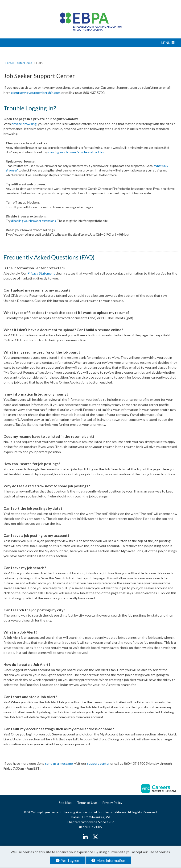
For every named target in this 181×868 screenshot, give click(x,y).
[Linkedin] (85, 837)
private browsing (24, 124)
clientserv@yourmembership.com (36, 93)
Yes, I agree (67, 860)
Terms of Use (87, 803)
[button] (90, 43)
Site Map (65, 803)
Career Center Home (19, 63)
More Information (108, 860)
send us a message (59, 763)
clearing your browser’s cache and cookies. (76, 152)
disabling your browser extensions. (34, 221)
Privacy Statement (41, 273)
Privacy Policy (112, 803)
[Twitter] (95, 837)
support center (98, 763)
